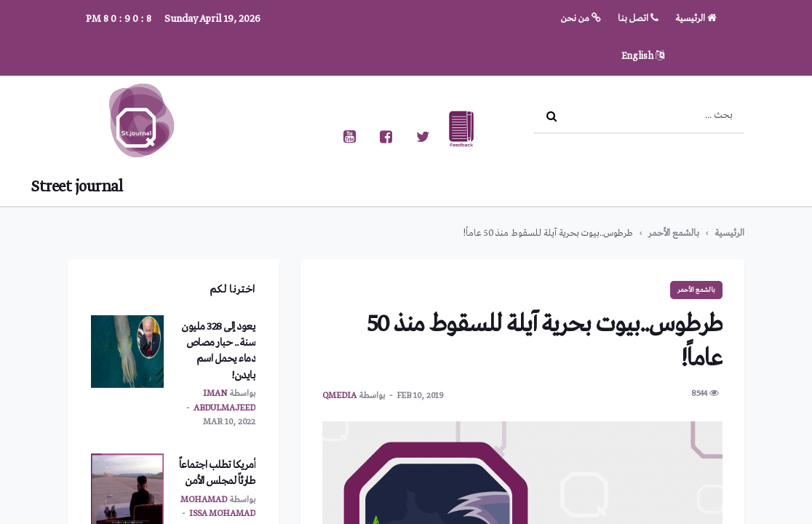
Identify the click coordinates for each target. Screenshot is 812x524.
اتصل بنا (638, 19)
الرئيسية (696, 19)
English (643, 56)
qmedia (339, 396)
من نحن (581, 19)
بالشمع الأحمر (674, 233)
